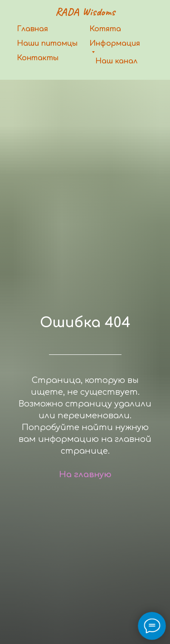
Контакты (38, 58)
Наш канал (116, 61)
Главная (32, 29)
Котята (105, 29)
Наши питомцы (47, 44)
